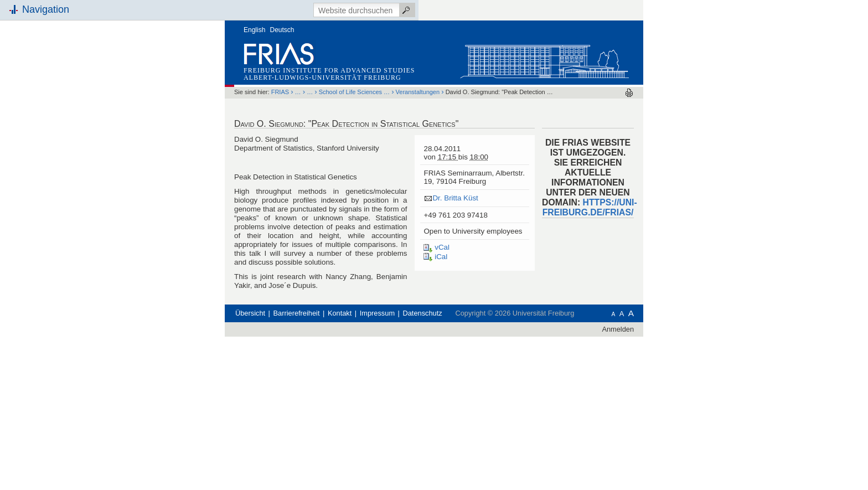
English (254, 30)
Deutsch (282, 30)
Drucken (629, 93)
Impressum (377, 313)
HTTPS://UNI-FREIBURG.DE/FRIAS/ (590, 207)
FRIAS (280, 92)
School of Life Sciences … (354, 92)
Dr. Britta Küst (455, 198)
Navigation (46, 9)
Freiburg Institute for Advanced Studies (329, 70)
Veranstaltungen (418, 92)
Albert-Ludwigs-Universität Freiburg (322, 78)
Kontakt (340, 313)
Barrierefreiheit (297, 313)
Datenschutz (423, 313)
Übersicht (250, 313)
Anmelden (618, 329)
